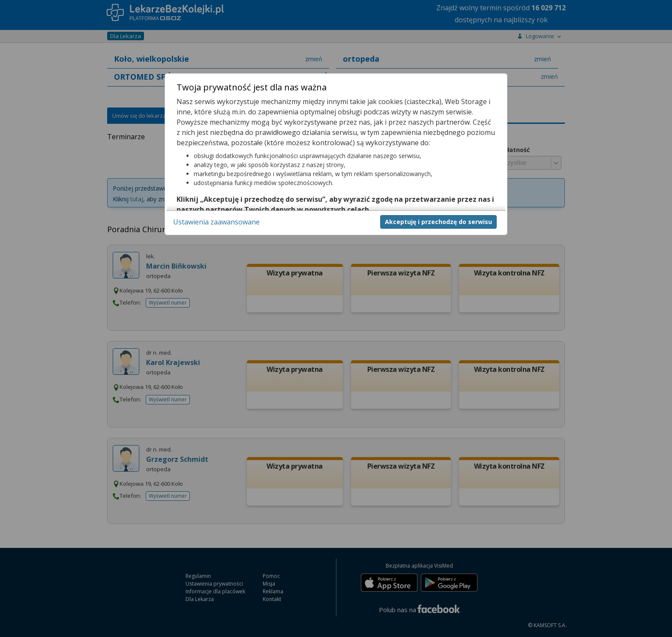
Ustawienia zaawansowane (216, 222)
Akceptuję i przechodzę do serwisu (438, 222)
